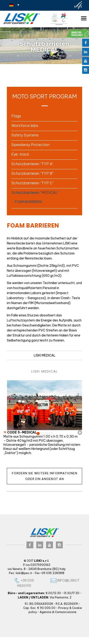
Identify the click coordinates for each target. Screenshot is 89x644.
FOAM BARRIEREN (28, 202)
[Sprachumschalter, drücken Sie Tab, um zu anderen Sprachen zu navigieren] (14, 5)
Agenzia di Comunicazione (58, 612)
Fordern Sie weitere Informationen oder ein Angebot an (45, 476)
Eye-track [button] (20, 154)
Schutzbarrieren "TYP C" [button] (33, 183)
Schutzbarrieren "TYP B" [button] (32, 173)
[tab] (44, 116)
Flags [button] (16, 116)
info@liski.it (65, 580)
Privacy (63, 608)
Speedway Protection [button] (30, 145)
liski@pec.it (24, 573)
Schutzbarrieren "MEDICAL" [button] (35, 192)
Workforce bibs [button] (25, 126)
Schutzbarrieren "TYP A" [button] (32, 164)
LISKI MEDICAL (45, 355)
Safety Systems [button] (25, 135)
